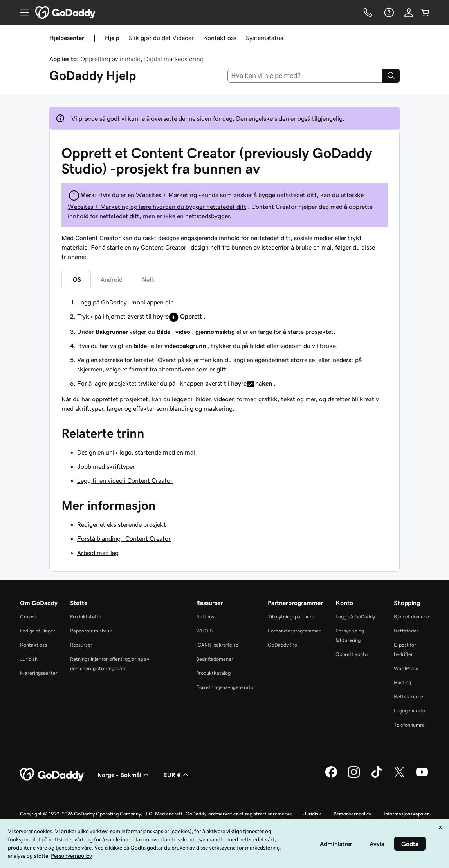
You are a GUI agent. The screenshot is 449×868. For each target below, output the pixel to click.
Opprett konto (352, 654)
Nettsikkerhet (409, 697)
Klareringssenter (39, 673)
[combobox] (305, 76)
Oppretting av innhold (110, 59)
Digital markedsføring (174, 59)
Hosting (402, 682)
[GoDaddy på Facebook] (331, 777)
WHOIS (204, 631)
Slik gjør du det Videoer (161, 38)
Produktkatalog (213, 673)
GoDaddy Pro (282, 645)
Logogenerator (410, 711)
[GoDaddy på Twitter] (399, 777)
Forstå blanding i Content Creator (124, 538)
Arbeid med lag (98, 553)
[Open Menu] (21, 13)
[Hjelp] (388, 13)
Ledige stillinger (38, 631)
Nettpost (206, 617)
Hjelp (112, 38)
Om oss (28, 617)
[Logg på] (409, 13)
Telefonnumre (409, 725)
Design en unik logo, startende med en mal (136, 452)
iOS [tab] (76, 279)
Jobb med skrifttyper (106, 466)
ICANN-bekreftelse (217, 645)
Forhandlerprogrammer (294, 631)
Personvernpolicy (352, 814)
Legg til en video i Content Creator (125, 480)
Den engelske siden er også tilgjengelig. (290, 118)
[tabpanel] (224, 343)
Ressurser (81, 645)
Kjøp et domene (411, 617)
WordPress (406, 668)
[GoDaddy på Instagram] (354, 777)
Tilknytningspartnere (291, 617)
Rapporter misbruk (91, 631)
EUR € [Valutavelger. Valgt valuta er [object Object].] (177, 775)
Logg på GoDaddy (355, 617)
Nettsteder (406, 631)
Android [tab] (112, 279)
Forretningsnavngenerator (226, 687)
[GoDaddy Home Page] (52, 775)
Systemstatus (264, 38)
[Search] (391, 76)
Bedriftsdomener (215, 659)
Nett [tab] (148, 279)
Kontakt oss (220, 38)
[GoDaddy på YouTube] (422, 777)
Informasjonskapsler (406, 814)
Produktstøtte (86, 617)
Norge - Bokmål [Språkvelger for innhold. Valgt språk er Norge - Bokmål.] (124, 775)
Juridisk (29, 659)
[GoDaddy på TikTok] (377, 777)
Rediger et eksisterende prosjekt (122, 524)
